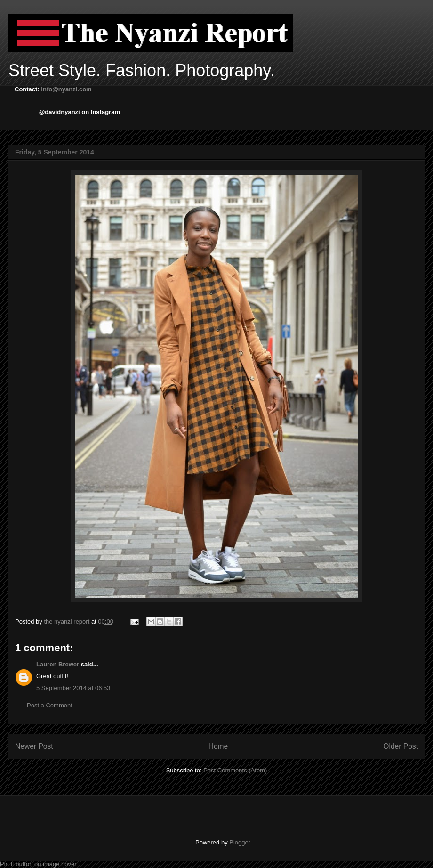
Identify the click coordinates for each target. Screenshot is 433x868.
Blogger (240, 842)
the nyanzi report (67, 621)
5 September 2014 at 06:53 (73, 688)
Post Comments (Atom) (235, 770)
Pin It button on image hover (38, 864)
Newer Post (34, 746)
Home (218, 746)
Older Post (401, 746)
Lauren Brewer (58, 664)
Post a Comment (50, 705)
